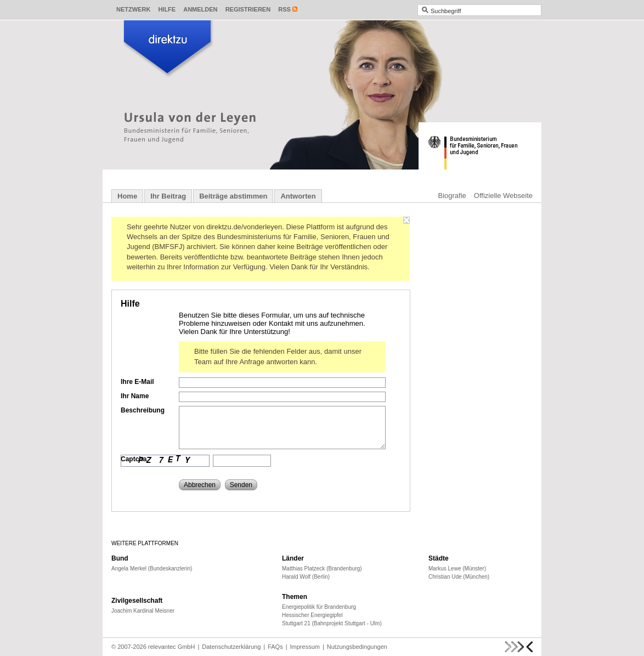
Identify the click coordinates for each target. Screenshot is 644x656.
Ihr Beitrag (168, 196)
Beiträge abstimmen (233, 196)
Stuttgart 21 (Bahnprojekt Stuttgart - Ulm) (332, 623)
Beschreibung (143, 410)
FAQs (275, 647)
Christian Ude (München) (459, 577)
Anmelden (200, 9)
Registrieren (248, 9)
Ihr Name (135, 396)
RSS (284, 9)
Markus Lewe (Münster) (457, 569)
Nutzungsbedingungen (357, 647)
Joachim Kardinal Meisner (143, 611)
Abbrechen (200, 485)
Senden (241, 485)
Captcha (134, 459)
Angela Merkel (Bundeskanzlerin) (152, 569)
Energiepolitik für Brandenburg (319, 607)
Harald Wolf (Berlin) (306, 577)
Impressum (305, 647)
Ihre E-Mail (137, 382)
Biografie (452, 196)
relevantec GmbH (172, 647)
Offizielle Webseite (503, 196)
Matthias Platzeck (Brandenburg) (322, 569)
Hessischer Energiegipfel (312, 615)
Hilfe (167, 9)
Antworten (298, 196)
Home (127, 196)
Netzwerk (133, 9)
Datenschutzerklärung (231, 647)
